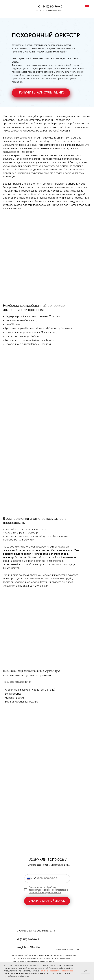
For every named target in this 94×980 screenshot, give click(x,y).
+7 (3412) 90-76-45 (50, 7)
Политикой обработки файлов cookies (56, 971)
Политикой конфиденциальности (45, 893)
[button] (41, 93)
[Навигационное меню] (87, 7)
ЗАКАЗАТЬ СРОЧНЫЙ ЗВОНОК (47, 901)
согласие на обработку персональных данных (42, 889)
